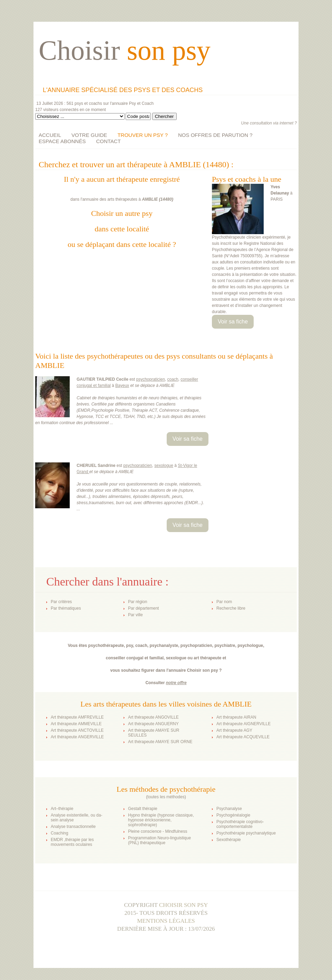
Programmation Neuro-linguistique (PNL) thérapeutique (159, 840)
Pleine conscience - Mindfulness (158, 831)
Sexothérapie (229, 840)
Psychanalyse (229, 809)
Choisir (125, 50)
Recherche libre (231, 608)
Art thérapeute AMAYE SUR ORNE (160, 742)
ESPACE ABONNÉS (62, 141)
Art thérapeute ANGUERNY (153, 724)
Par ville (135, 615)
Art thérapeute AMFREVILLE (77, 717)
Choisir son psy (184, 905)
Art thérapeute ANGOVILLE (153, 717)
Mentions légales (166, 921)
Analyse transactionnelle (73, 827)
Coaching (60, 833)
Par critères (61, 602)
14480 (166, 199)
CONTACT (108, 141)
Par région (138, 602)
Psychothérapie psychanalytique (246, 833)
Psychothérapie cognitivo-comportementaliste (240, 824)
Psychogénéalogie (233, 815)
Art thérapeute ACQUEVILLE (243, 737)
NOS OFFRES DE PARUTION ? (215, 135)
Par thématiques (66, 608)
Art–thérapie (62, 809)
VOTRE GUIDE (89, 135)
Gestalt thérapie (143, 809)
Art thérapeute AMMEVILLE (76, 724)
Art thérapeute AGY (234, 730)
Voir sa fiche (233, 322)
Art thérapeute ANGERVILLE (77, 737)
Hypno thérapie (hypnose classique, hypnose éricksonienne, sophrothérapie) (161, 820)
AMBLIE (150, 199)
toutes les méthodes (166, 797)
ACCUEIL (50, 135)
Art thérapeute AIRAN (236, 717)
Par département (143, 608)
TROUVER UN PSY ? (143, 135)
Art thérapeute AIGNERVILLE (243, 724)
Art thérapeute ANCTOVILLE (77, 730)
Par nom (224, 602)
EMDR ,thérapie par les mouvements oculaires (72, 842)
